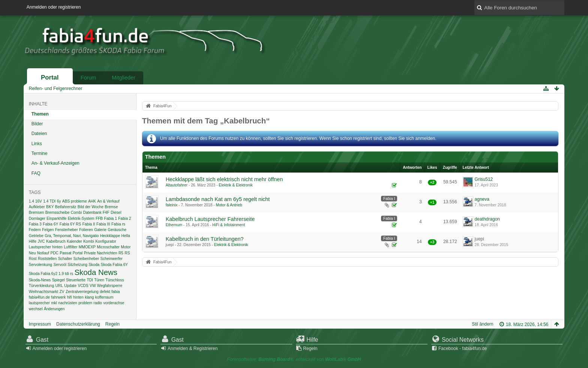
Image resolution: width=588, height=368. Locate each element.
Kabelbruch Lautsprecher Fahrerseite (210, 219)
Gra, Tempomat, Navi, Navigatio (72, 236)
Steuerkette (76, 280)
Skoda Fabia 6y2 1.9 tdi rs (51, 274)
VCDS (83, 286)
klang (89, 297)
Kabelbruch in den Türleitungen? (205, 239)
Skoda (94, 265)
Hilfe (33, 241)
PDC (54, 253)
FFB (99, 219)
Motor (126, 247)
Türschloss (115, 280)
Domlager (37, 219)
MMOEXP (87, 247)
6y (59, 201)
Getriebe (36, 236)
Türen (99, 280)
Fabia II (89, 224)
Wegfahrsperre (110, 286)
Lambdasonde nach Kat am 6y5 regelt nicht (218, 199)
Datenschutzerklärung (78, 324)
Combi (76, 213)
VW (93, 286)
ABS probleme (75, 201)
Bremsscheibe (58, 213)
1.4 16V (35, 201)
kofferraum (104, 297)
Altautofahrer (177, 185)
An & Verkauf (108, 201)
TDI (90, 280)
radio (98, 303)
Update (70, 286)
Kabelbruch (56, 241)
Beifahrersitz (66, 207)
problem (85, 303)
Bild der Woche (91, 207)
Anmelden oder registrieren (54, 7)
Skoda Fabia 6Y (115, 265)
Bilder (37, 124)
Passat (65, 253)
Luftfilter (70, 247)
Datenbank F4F (96, 213)
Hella (125, 236)
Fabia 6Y (50, 224)
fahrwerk (58, 297)
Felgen (48, 230)
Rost (33, 259)
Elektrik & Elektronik (236, 185)
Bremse (111, 207)
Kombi (89, 241)
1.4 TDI (49, 201)
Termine (40, 153)
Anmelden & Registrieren (193, 348)
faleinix (172, 205)
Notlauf (43, 253)
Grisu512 (484, 179)
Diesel (116, 213)
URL (59, 286)
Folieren (86, 230)
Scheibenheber (86, 259)
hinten (78, 297)
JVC (41, 241)
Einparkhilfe (56, 219)
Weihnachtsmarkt (44, 292)
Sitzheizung (77, 265)
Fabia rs (118, 224)
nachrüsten (67, 303)
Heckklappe (110, 236)
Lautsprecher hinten (46, 247)
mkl (54, 303)
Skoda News (96, 272)
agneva (482, 199)
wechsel (36, 309)
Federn (35, 230)
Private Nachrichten (101, 253)
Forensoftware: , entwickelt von (294, 359)
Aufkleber (37, 207)
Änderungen (54, 309)
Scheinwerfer (111, 259)
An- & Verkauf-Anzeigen (55, 163)
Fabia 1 (111, 219)
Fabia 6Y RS (70, 224)
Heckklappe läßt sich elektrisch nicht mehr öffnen (224, 179)
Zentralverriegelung (82, 292)
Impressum (40, 324)
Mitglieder (123, 78)
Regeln (112, 324)
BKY (50, 207)
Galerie (100, 230)
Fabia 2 (124, 219)
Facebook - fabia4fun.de (463, 348)
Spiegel (58, 280)
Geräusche (117, 230)
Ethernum (174, 225)
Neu (32, 253)
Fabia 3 (35, 224)
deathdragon (487, 219)
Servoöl (60, 265)
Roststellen (47, 259)
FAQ (36, 173)
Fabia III (103, 224)
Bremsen (37, 213)
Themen (40, 114)
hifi (70, 297)
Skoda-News (40, 280)
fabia (115, 292)
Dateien (39, 134)
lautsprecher (39, 303)
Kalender (74, 241)
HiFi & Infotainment (229, 225)
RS (127, 253)
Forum (88, 78)
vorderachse (114, 303)
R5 (121, 253)
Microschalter (108, 247)
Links (37, 144)
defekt (105, 292)
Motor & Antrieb (229, 205)
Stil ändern (482, 324)
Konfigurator (106, 241)
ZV (62, 292)
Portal (50, 77)
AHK (92, 201)
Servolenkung (40, 265)
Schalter (65, 259)
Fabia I (389, 199)
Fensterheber (67, 230)
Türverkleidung (41, 286)
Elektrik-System (81, 219)
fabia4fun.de (39, 297)
